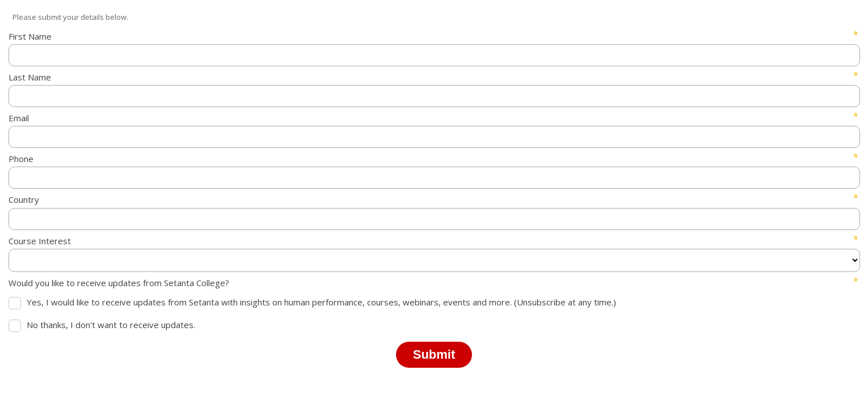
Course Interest (40, 241)
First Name (30, 36)
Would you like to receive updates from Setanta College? (119, 283)
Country (24, 199)
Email (19, 118)
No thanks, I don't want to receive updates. (111, 325)
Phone (21, 159)
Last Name (30, 77)
